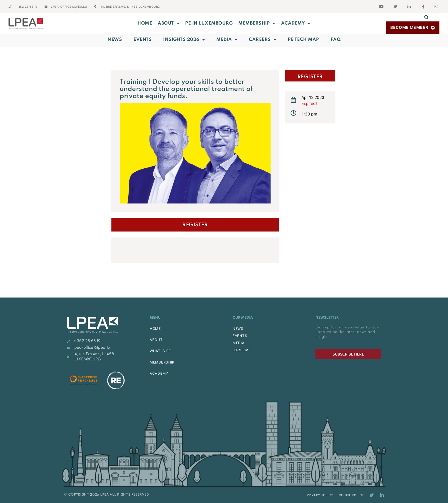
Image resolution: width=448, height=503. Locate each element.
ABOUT (169, 23)
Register (195, 225)
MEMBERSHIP (257, 23)
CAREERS (241, 350)
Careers (263, 40)
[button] (427, 17)
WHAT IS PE (160, 351)
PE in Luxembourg (209, 23)
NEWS (238, 329)
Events (143, 40)
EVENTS (240, 336)
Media (227, 40)
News (115, 40)
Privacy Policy (320, 495)
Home (145, 23)
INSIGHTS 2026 (184, 40)
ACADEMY (296, 23)
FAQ (336, 40)
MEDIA (239, 343)
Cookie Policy (351, 495)
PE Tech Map (303, 40)
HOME (155, 329)
